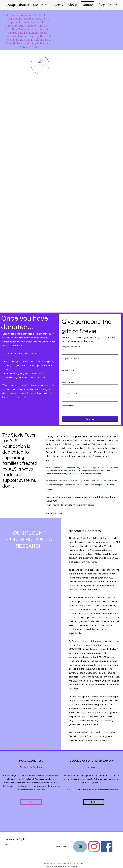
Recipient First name (71, 347)
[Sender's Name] (89, 387)
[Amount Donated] (89, 399)
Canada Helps (105, 471)
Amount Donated (69, 394)
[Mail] (80, 847)
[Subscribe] (59, 847)
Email (7, 844)
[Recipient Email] (89, 375)
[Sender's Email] (89, 411)
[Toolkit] (94, 802)
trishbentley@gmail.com (108, 790)
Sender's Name (69, 382)
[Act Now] (31, 802)
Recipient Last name (70, 359)
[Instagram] (94, 847)
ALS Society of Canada (82, 481)
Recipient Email (69, 371)
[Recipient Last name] (89, 364)
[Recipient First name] (89, 352)
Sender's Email (68, 406)
